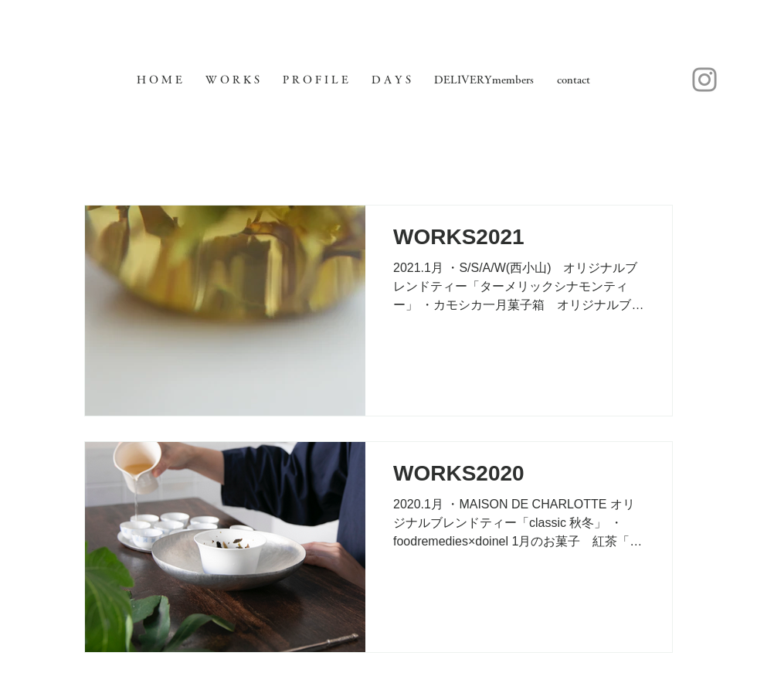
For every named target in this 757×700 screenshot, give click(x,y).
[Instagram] (704, 80)
